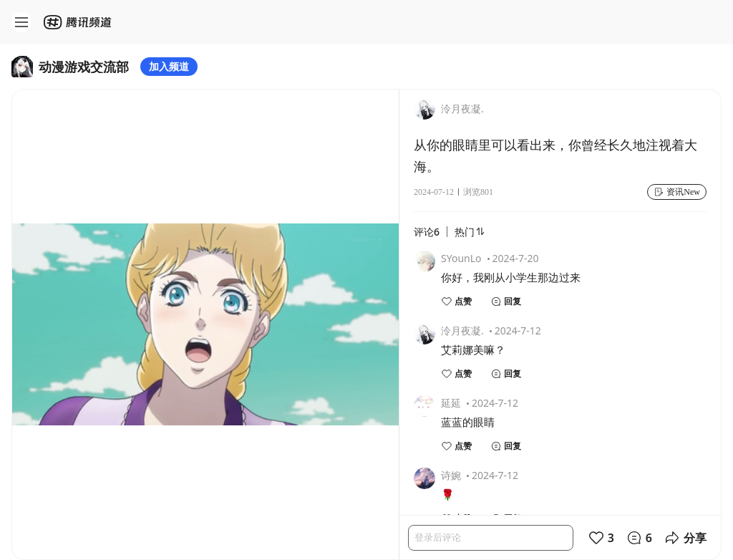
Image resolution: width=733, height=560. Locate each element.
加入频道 (169, 66)
